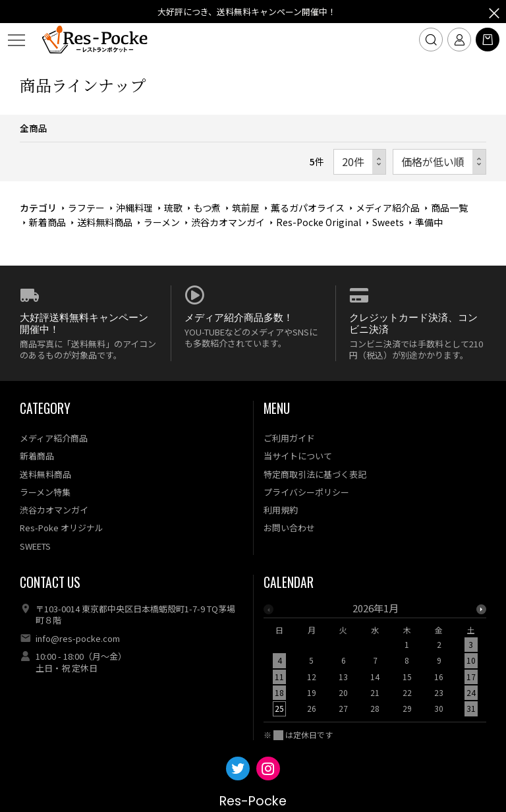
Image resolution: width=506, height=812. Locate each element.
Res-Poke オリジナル (62, 528)
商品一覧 (449, 208)
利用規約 (281, 510)
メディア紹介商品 (54, 438)
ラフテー (86, 208)
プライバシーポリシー (306, 492)
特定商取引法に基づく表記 (315, 474)
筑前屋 (246, 208)
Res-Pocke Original (319, 222)
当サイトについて (298, 456)
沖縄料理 (134, 208)
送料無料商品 (105, 222)
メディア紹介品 (388, 208)
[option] (375, 662)
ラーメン (162, 222)
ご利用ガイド (289, 438)
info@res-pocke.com (78, 638)
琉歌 (173, 208)
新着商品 (47, 222)
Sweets (388, 222)
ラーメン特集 (45, 492)
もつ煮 (207, 208)
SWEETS (35, 546)
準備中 (429, 222)
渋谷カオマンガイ (228, 222)
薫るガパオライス (308, 208)
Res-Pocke (253, 801)
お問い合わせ (289, 528)
